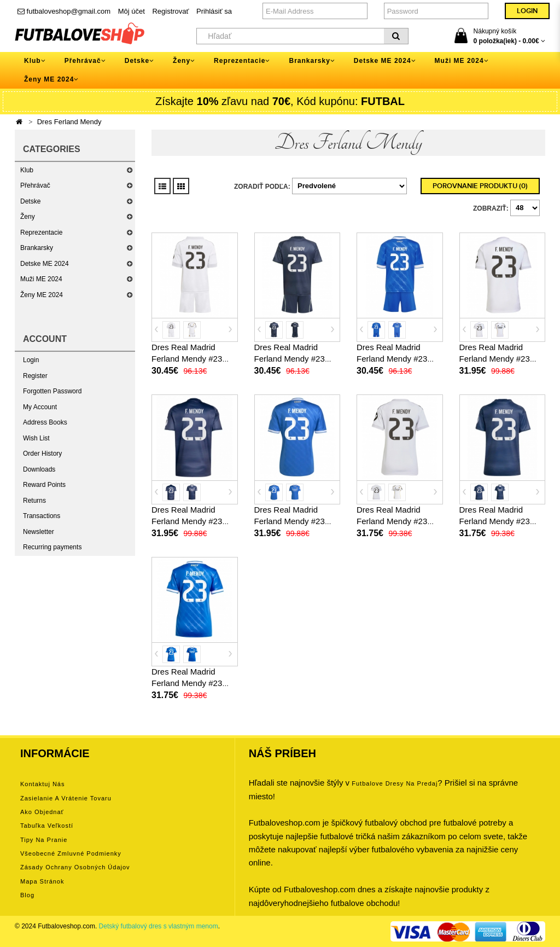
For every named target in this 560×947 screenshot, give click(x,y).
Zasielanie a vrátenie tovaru (66, 798)
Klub (27, 170)
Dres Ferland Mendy (69, 122)
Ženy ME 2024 (42, 295)
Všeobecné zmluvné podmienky (71, 853)
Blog (27, 895)
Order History (42, 454)
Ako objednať (42, 812)
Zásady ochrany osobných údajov (75, 867)
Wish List (36, 438)
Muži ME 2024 (41, 279)
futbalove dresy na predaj (395, 783)
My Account (40, 407)
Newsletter (39, 532)
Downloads (39, 469)
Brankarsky (37, 248)
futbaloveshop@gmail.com (64, 11)
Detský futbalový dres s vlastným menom (159, 926)
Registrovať (170, 11)
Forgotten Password (52, 391)
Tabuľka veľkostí (47, 826)
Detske (30, 201)
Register (35, 376)
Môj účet (132, 11)
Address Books (45, 422)
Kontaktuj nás (42, 784)
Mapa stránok (42, 881)
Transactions (42, 516)
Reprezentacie (41, 233)
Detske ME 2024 (45, 264)
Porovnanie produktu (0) (480, 186)
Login (31, 360)
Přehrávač (35, 185)
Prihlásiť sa (214, 11)
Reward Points (44, 485)
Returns (34, 501)
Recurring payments (52, 547)
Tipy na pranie (44, 840)
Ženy (28, 217)
